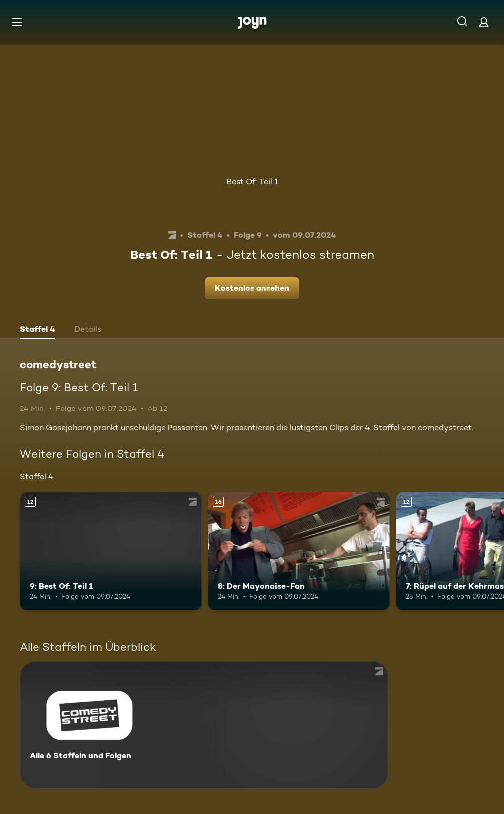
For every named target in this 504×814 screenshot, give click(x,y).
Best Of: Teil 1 (252, 181)
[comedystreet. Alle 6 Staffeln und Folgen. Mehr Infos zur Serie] (204, 725)
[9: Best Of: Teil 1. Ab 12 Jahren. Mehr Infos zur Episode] (111, 551)
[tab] (38, 330)
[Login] (484, 22)
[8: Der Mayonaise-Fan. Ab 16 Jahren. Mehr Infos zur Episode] (299, 551)
